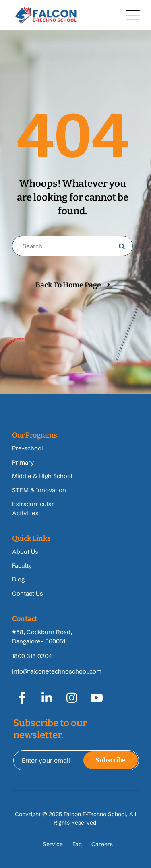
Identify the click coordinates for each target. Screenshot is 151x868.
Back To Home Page (68, 285)
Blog (18, 579)
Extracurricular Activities (33, 508)
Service (53, 844)
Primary (23, 462)
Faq (77, 844)
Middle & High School (42, 476)
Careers (102, 844)
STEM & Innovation (39, 490)
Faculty (22, 566)
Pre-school (28, 448)
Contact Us (28, 593)
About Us (25, 552)
